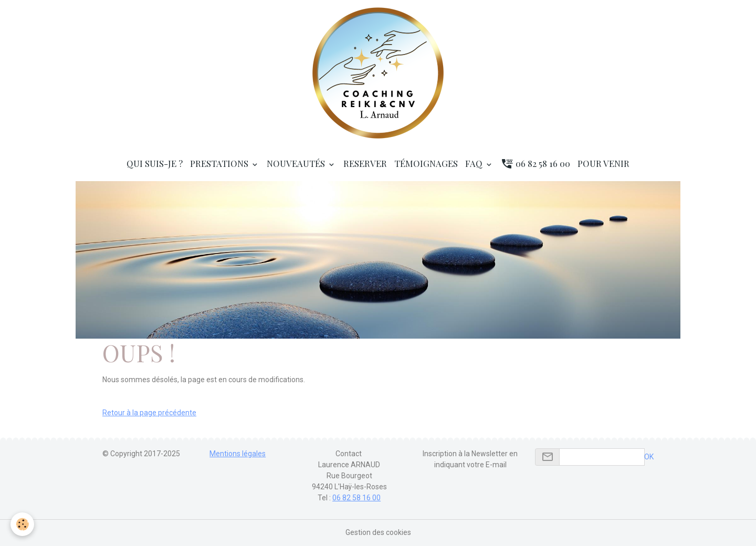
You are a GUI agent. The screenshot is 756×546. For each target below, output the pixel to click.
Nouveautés (297, 163)
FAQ (475, 163)
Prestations (220, 163)
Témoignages (426, 163)
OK (649, 457)
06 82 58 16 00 (535, 164)
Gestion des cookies (378, 532)
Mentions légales (238, 454)
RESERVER (365, 163)
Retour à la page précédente (149, 413)
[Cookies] (22, 524)
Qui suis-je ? (155, 163)
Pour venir (603, 163)
